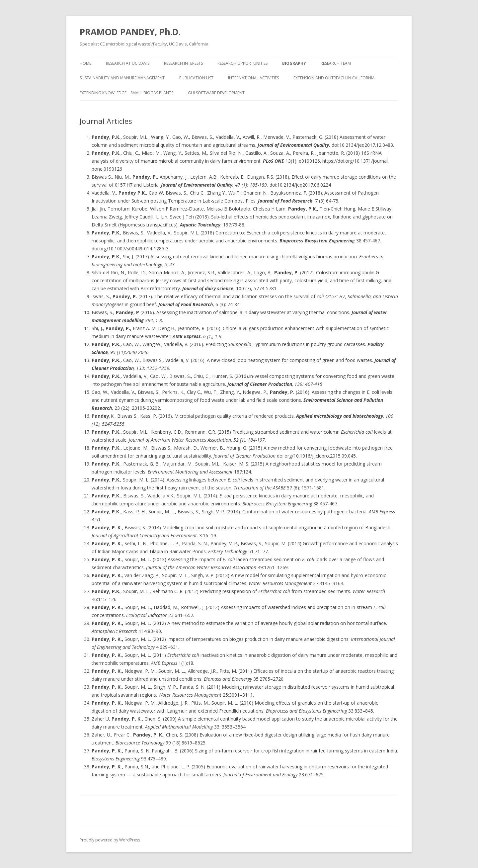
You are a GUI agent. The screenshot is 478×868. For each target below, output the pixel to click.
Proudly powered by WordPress (110, 840)
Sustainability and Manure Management (122, 78)
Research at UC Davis (128, 63)
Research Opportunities (242, 63)
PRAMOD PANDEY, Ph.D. (130, 32)
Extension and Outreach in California (334, 78)
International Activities (253, 78)
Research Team (336, 63)
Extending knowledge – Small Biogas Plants (126, 93)
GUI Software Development (216, 93)
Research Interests (183, 63)
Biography (294, 63)
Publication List (196, 78)
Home (85, 63)
